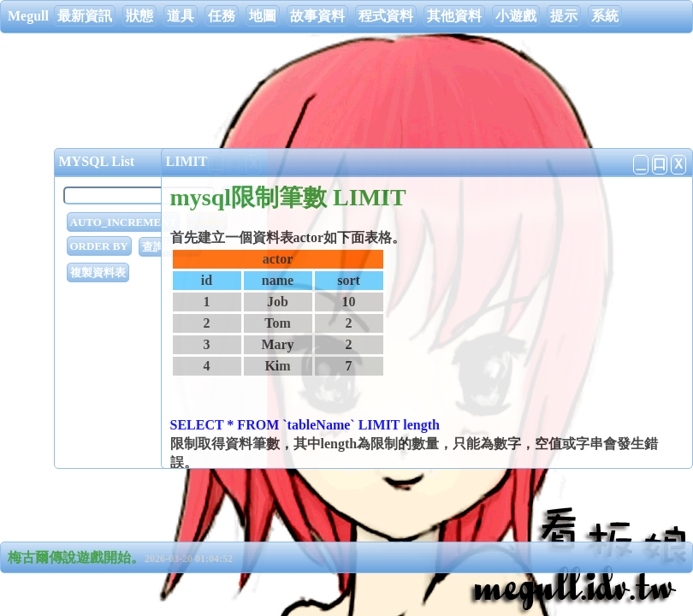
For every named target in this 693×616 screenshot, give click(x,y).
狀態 (139, 16)
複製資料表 (98, 272)
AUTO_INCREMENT (124, 222)
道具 (181, 16)
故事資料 (317, 16)
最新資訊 (85, 16)
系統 (605, 16)
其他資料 (454, 16)
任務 (222, 16)
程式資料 (386, 16)
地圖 (263, 16)
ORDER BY (99, 246)
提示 (564, 16)
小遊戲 (516, 16)
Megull (28, 16)
